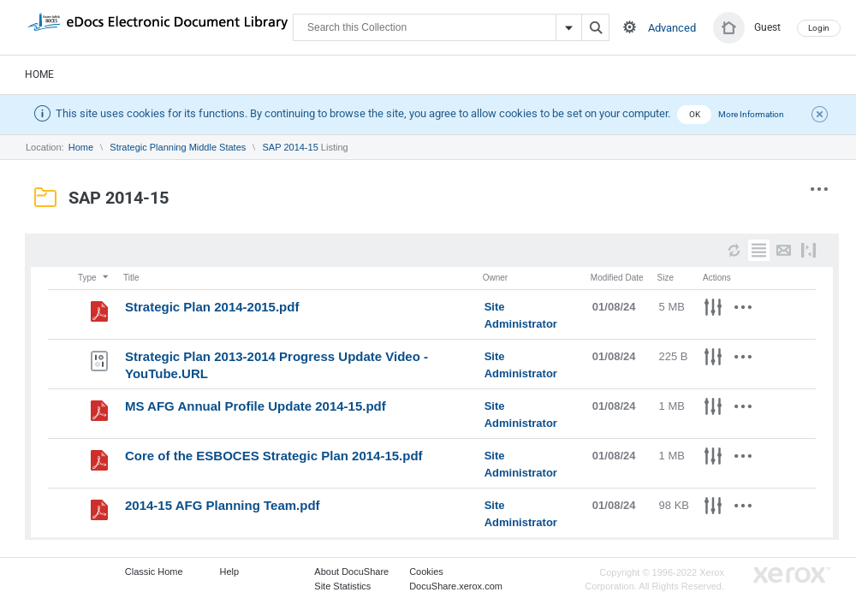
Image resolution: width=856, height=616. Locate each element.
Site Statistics (342, 586)
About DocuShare (351, 572)
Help (230, 572)
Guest (767, 27)
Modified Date (617, 278)
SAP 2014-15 (291, 147)
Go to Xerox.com (792, 575)
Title (131, 278)
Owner (495, 278)
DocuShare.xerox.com (456, 586)
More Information (751, 114)
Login (819, 28)
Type (94, 278)
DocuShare (158, 27)
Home (39, 74)
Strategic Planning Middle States (178, 147)
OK (695, 114)
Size (666, 278)
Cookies (426, 572)
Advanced (672, 28)
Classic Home (154, 572)
